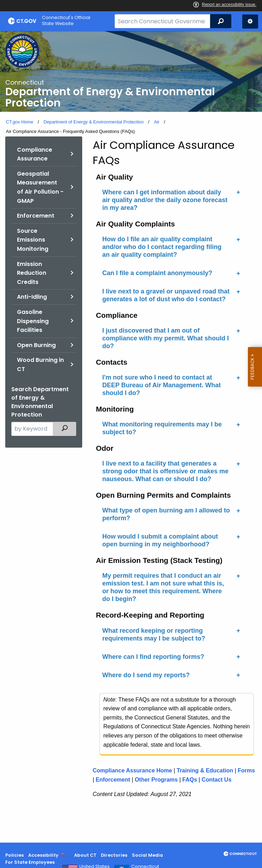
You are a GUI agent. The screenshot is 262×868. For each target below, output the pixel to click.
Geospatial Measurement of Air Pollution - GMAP (40, 187)
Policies (14, 855)
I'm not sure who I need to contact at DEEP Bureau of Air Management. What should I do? (162, 385)
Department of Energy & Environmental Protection (93, 122)
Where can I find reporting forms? (153, 657)
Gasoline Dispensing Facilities (33, 321)
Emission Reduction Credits (32, 273)
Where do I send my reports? (146, 675)
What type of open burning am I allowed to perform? (166, 514)
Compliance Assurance (35, 154)
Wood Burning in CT (40, 365)
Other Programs (156, 780)
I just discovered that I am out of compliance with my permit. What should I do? (166, 338)
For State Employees (30, 862)
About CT (85, 855)
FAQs (190, 780)
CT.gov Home (20, 122)
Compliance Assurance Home (132, 770)
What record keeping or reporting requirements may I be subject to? (154, 635)
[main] (131, 437)
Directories (114, 855)
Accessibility (43, 855)
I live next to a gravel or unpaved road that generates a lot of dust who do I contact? (166, 295)
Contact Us (217, 780)
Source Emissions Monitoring (33, 240)
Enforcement (36, 216)
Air (157, 122)
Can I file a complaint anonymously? (157, 273)
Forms (246, 770)
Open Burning (36, 345)
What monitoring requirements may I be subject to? (162, 428)
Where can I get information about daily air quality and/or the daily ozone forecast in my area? (165, 200)
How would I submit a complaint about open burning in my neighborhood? (160, 540)
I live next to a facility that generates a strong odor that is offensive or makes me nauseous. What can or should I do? (165, 471)
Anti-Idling (32, 297)
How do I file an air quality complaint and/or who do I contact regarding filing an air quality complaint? (162, 247)
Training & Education (205, 770)
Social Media (147, 855)
